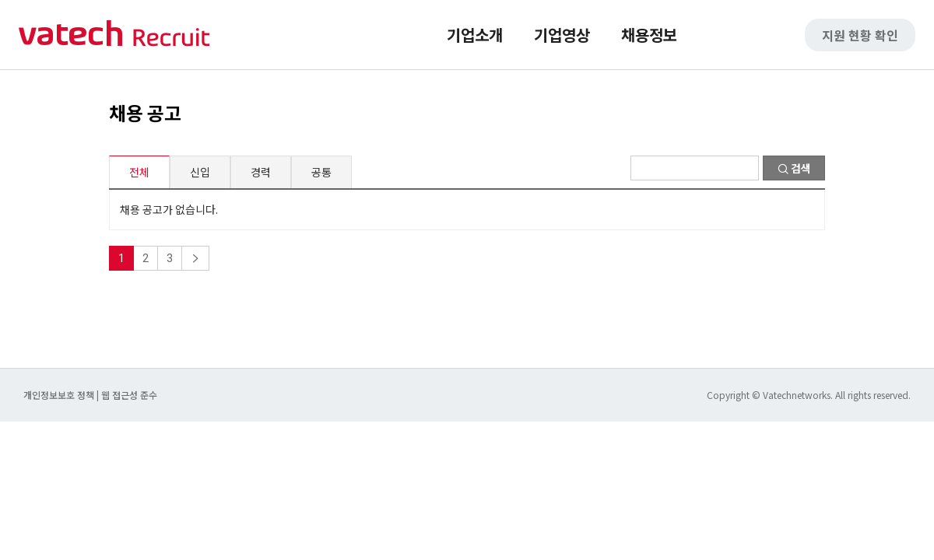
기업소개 (475, 35)
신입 (200, 172)
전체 (139, 172)
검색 (794, 168)
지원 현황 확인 (860, 35)
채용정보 (649, 35)
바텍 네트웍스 (114, 35)
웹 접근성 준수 (129, 395)
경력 (261, 172)
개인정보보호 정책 (60, 395)
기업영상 (562, 35)
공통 (321, 172)
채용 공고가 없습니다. (169, 209)
